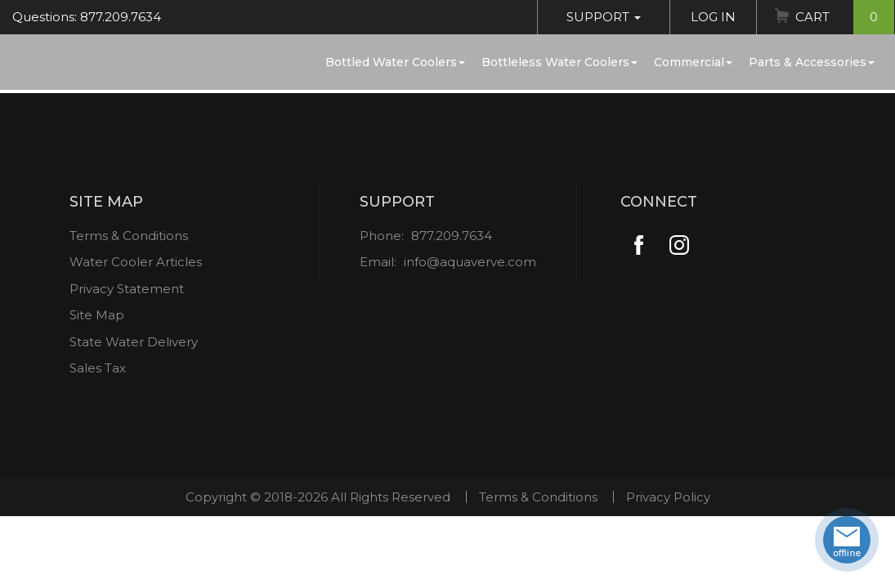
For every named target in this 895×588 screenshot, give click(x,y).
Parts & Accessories (812, 62)
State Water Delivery (134, 342)
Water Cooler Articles (136, 262)
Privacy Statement (127, 289)
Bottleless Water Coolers (559, 62)
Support (604, 17)
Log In (713, 17)
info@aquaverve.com (470, 262)
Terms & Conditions (129, 236)
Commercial (693, 62)
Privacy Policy (668, 497)
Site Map (97, 315)
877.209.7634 (452, 236)
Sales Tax (98, 368)
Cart (845, 17)
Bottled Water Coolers (395, 62)
